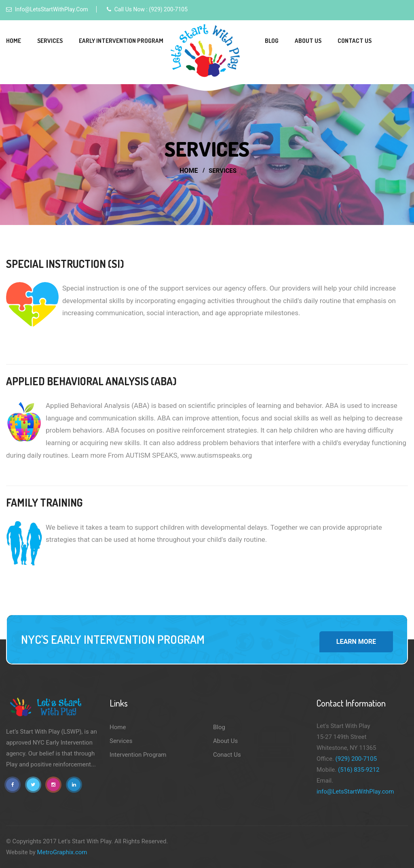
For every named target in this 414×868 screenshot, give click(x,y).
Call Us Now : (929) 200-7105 (151, 9)
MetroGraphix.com (62, 852)
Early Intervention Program (121, 41)
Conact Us (227, 755)
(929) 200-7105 (356, 759)
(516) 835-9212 (359, 770)
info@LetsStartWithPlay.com (52, 9)
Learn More (356, 642)
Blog (272, 41)
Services (50, 41)
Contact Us (355, 41)
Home (14, 41)
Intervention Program (138, 755)
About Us (308, 41)
